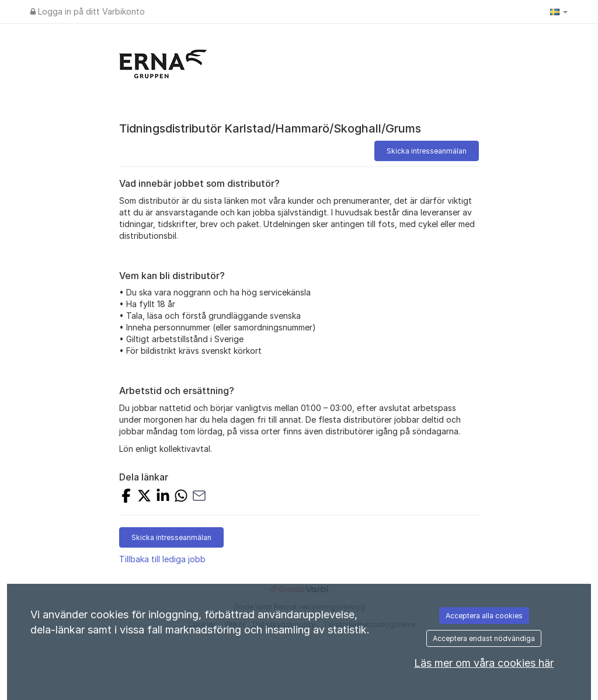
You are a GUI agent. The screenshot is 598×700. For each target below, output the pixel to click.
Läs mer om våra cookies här (484, 663)
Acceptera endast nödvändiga (484, 638)
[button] (559, 12)
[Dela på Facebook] (126, 497)
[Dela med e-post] (199, 497)
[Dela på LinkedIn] (163, 497)
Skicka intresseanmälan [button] (427, 151)
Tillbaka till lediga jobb (162, 559)
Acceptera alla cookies (484, 616)
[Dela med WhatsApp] (181, 497)
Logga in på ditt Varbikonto (88, 11)
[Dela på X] (144, 497)
